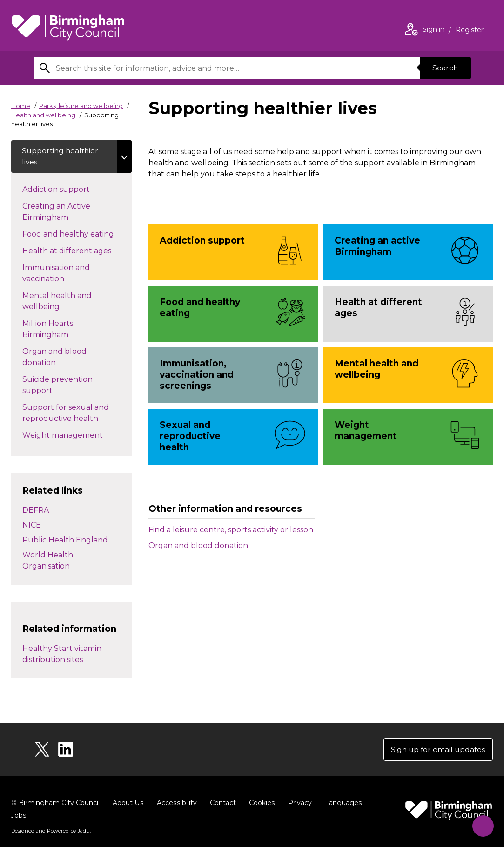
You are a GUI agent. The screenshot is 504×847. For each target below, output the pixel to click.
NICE (32, 525)
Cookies (260, 804)
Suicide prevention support (57, 386)
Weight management (77, 435)
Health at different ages (77, 251)
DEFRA (36, 511)
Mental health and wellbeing (57, 302)
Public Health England (65, 540)
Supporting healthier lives (62, 157)
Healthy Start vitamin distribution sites (62, 655)
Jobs (380, 804)
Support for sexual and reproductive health (70, 414)
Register (470, 31)
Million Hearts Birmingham (55, 330)
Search (445, 68)
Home (21, 106)
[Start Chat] (481, 824)
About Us (128, 804)
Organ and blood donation (198, 545)
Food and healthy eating (77, 234)
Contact (221, 804)
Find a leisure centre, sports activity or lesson (231, 530)
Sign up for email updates (437, 750)
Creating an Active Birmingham (62, 213)
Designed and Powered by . (51, 820)
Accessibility (175, 804)
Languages (341, 804)
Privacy (298, 804)
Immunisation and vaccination (60, 274)
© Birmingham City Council (55, 804)
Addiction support (73, 190)
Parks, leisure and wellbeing (81, 106)
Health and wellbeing (43, 115)
